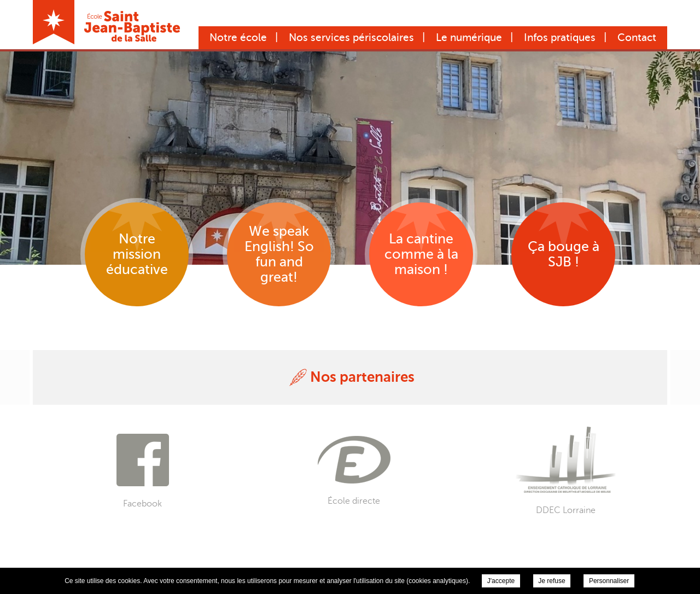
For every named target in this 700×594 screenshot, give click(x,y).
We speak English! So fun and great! (279, 254)
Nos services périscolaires (351, 37)
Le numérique (469, 37)
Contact (637, 37)
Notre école (238, 37)
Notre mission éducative (137, 254)
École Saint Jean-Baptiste (106, 22)
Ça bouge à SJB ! (564, 254)
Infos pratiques (560, 37)
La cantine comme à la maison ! (421, 254)
